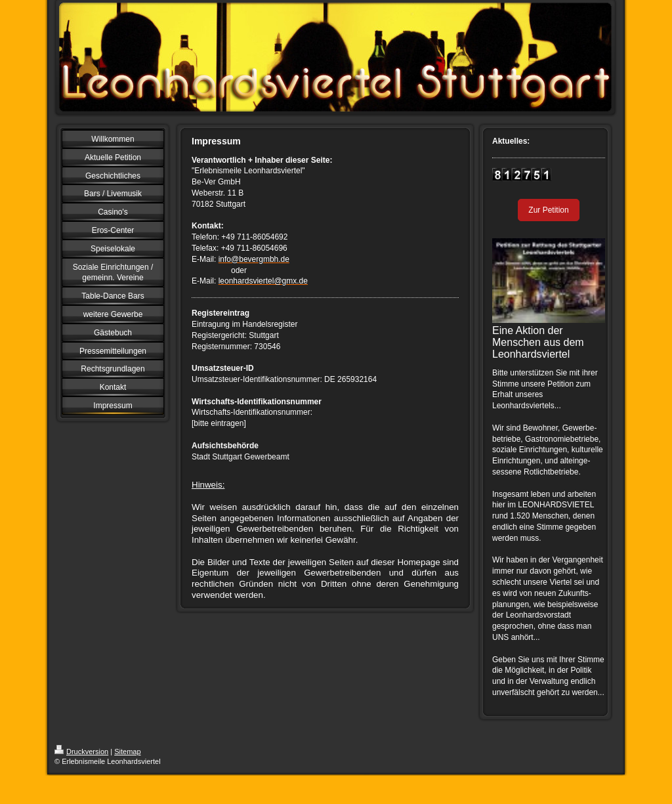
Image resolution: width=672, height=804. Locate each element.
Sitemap (127, 751)
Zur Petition (548, 210)
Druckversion (81, 751)
